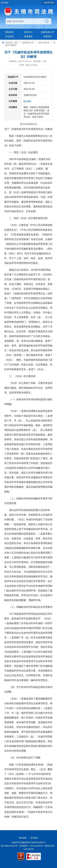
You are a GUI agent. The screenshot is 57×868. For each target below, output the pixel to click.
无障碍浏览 (49, 3)
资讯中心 (28, 32)
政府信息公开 (47, 32)
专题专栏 (47, 36)
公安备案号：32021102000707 (31, 846)
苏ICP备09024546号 (9, 846)
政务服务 (28, 36)
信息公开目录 (44, 43)
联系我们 (34, 838)
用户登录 (5, 3)
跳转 (29, 101)
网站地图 (23, 838)
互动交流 (9, 36)
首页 (16, 43)
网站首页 (9, 32)
